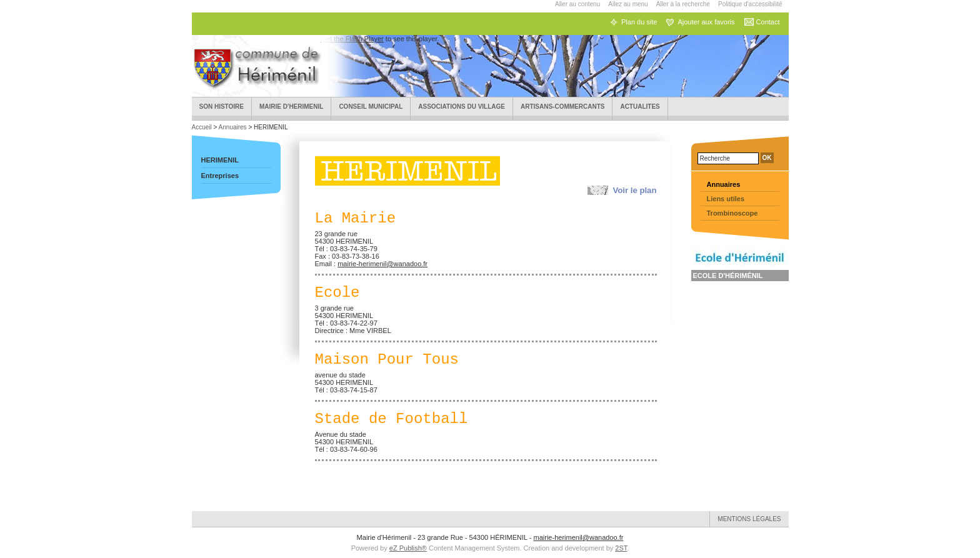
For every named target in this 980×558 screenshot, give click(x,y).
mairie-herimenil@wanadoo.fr (382, 264)
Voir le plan (634, 190)
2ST (621, 548)
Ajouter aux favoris (706, 22)
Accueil (203, 127)
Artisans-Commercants (562, 107)
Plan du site (639, 22)
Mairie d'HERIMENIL (291, 107)
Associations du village (462, 107)
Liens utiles (726, 199)
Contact (768, 22)
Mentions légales (749, 519)
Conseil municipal (371, 107)
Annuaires (233, 127)
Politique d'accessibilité (750, 4)
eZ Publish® (408, 548)
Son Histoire (222, 107)
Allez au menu (628, 4)
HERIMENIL (220, 160)
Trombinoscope (732, 213)
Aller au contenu (577, 4)
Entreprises (220, 176)
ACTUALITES (640, 107)
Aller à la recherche (683, 4)
